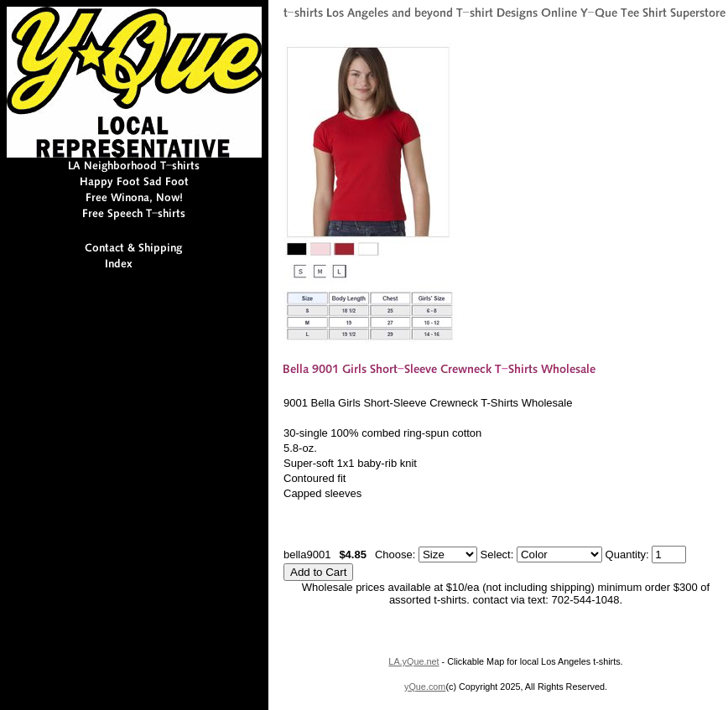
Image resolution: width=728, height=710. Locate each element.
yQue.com (425, 687)
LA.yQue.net (413, 661)
